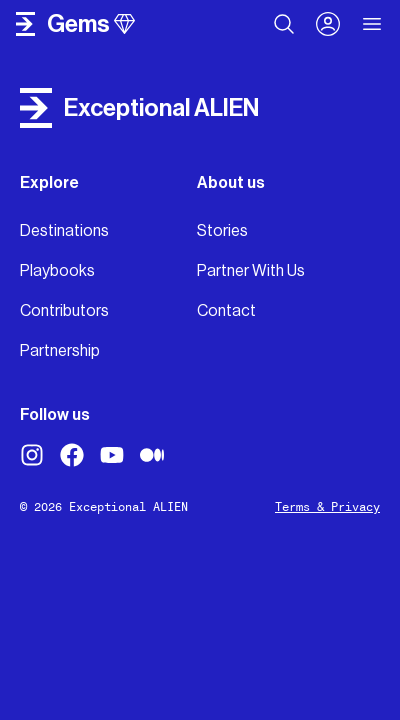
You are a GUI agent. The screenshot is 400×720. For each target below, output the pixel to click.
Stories (222, 230)
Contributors (64, 310)
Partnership (60, 350)
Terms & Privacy (327, 507)
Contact (226, 310)
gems (91, 24)
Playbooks (57, 270)
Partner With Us (251, 270)
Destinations (64, 230)
